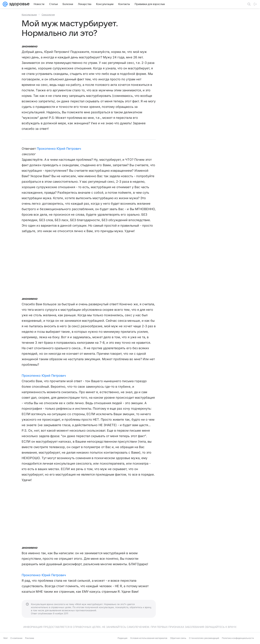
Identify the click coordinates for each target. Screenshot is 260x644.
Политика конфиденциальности (238, 638)
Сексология (48, 15)
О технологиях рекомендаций (204, 638)
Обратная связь (178, 638)
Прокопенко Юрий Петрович (59, 149)
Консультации (29, 15)
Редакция (123, 638)
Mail (6, 638)
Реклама (30, 638)
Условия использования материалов (149, 638)
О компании (16, 638)
